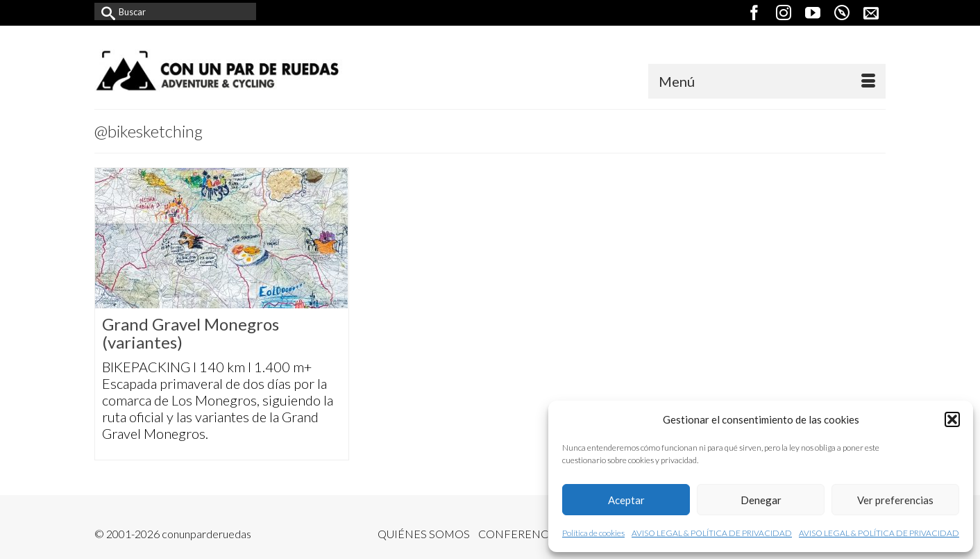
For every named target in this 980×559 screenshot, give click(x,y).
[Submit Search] (105, 11)
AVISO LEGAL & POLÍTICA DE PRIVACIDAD (712, 533)
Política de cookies (593, 533)
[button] (952, 419)
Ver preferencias (895, 500)
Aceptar (626, 500)
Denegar (761, 500)
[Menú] (767, 81)
